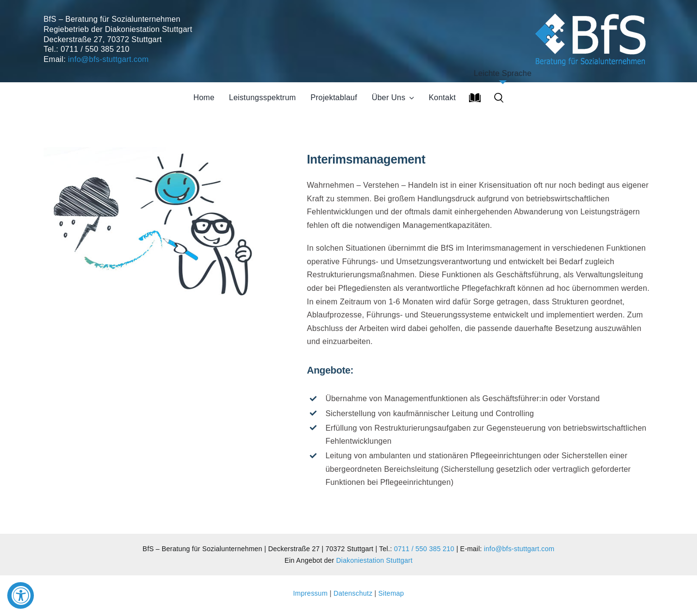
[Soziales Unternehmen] (592, 12)
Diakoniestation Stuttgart (375, 560)
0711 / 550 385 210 (424, 549)
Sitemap (391, 593)
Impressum (311, 593)
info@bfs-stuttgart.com (108, 59)
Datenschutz (353, 593)
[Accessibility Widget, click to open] (21, 595)
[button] (499, 98)
